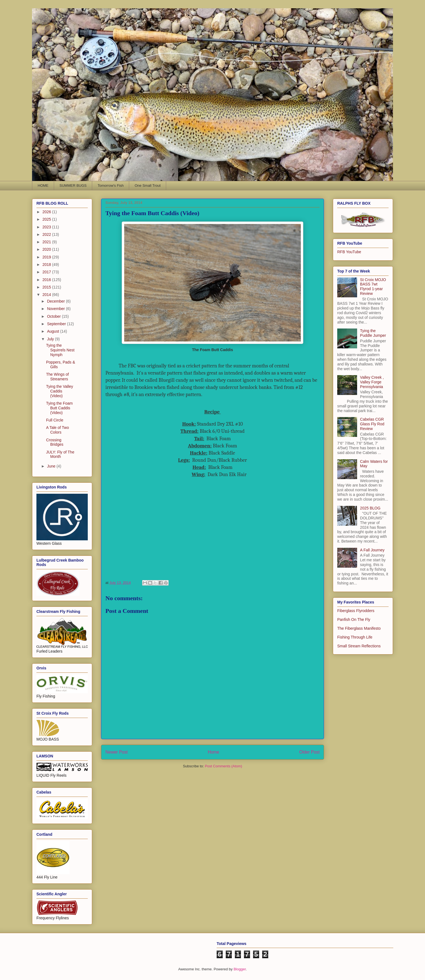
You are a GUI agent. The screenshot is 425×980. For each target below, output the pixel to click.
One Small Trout (148, 185)
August (53, 331)
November (56, 309)
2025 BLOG (370, 508)
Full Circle (55, 420)
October (54, 316)
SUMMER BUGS (73, 185)
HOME (43, 185)
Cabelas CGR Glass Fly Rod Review (372, 424)
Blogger (240, 969)
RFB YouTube (349, 252)
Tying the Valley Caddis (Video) (60, 391)
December (56, 301)
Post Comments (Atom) (223, 766)
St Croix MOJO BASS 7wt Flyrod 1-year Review (373, 287)
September (57, 324)
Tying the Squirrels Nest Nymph (60, 350)
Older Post (309, 752)
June (52, 466)
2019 (47, 257)
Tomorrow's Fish (111, 185)
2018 (47, 265)
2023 (47, 227)
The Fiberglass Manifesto (359, 628)
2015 (47, 287)
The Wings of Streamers (57, 377)
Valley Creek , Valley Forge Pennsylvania (372, 382)
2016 (47, 280)
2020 (47, 249)
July (51, 339)
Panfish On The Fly (354, 619)
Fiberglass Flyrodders (356, 611)
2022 (47, 234)
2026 (47, 212)
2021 (47, 242)
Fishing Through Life (355, 637)
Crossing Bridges (55, 442)
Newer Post (117, 752)
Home (214, 752)
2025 (47, 219)
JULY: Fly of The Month (60, 454)
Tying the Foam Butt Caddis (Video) (59, 408)
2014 (47, 295)
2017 (47, 272)
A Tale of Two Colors (58, 430)
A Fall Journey (372, 550)
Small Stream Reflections (359, 646)
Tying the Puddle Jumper (373, 333)
